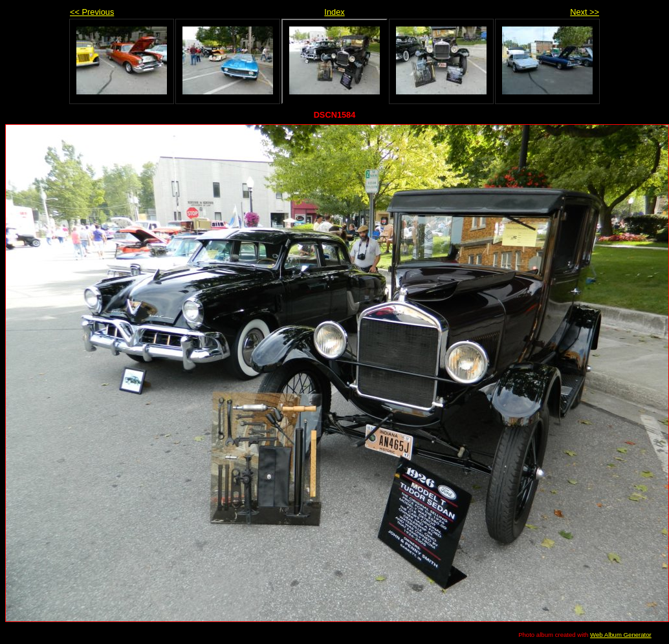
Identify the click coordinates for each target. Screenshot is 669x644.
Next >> (585, 12)
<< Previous (92, 12)
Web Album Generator (621, 635)
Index (334, 12)
